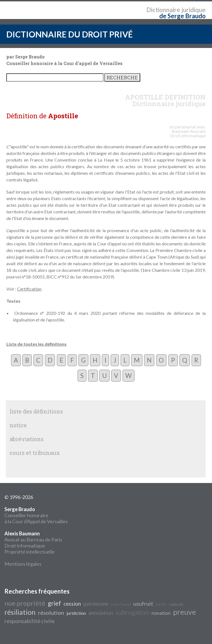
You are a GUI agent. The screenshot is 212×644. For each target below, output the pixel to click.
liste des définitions (36, 411)
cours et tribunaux (35, 453)
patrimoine (96, 604)
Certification (29, 289)
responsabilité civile (30, 621)
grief (54, 603)
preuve (185, 612)
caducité (176, 604)
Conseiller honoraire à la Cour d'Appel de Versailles (36, 515)
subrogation (132, 612)
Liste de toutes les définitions (36, 344)
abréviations (27, 439)
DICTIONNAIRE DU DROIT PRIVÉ (70, 34)
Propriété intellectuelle (30, 552)
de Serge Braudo (182, 16)
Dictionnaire (163, 10)
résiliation (20, 612)
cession (72, 604)
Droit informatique (25, 546)
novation (161, 613)
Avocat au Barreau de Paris (33, 540)
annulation (101, 613)
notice (18, 425)
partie (161, 604)
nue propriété (25, 603)
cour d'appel (121, 604)
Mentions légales (23, 564)
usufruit (143, 603)
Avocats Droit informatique (188, 133)
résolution (51, 613)
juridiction (76, 613)
